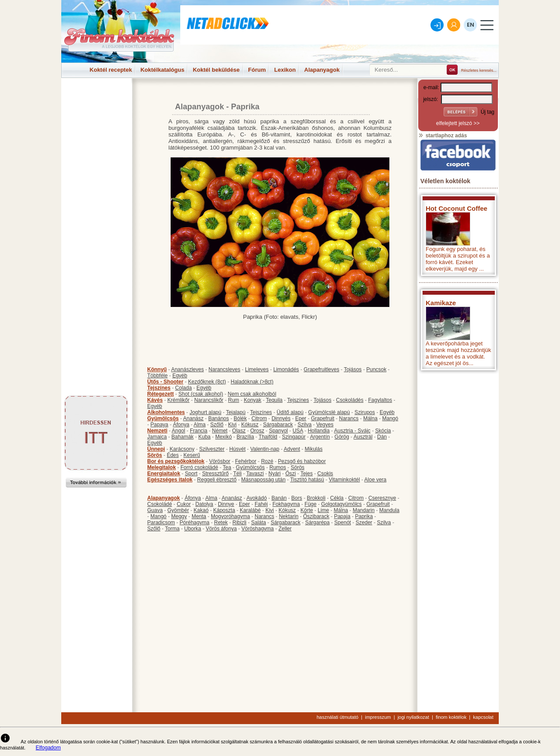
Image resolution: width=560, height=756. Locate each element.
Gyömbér (178, 510)
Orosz (257, 431)
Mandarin (364, 510)
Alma (200, 425)
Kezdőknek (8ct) (207, 382)
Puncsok (376, 369)
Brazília (245, 437)
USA (298, 431)
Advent (292, 449)
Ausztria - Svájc (352, 431)
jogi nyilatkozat (413, 717)
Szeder (364, 523)
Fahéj (261, 504)
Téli (237, 474)
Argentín (320, 437)
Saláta (259, 523)
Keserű (192, 455)
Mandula (389, 510)
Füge (310, 504)
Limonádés (286, 369)
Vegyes (325, 425)
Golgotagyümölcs (341, 504)
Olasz (239, 431)
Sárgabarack (278, 425)
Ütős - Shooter (166, 382)
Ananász (194, 418)
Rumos (278, 467)
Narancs (349, 418)
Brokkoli (316, 498)
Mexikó (224, 437)
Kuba (204, 437)
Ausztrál (363, 437)
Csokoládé (160, 504)
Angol (179, 431)
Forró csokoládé (199, 467)
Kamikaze (441, 303)
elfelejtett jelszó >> (458, 123)
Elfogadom (48, 748)
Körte (307, 510)
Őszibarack (316, 516)
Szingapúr (294, 437)
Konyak (252, 400)
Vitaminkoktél (344, 480)
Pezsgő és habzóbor (302, 461)
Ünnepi (156, 449)
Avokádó (256, 498)
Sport (191, 474)
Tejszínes (159, 388)
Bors (297, 498)
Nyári (275, 474)
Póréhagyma (195, 523)
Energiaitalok (164, 474)
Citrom (259, 418)
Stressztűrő (215, 474)
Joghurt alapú (205, 412)
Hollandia (318, 431)
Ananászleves (187, 369)
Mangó (390, 418)
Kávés (155, 400)
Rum (233, 400)
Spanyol (278, 431)
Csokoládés (350, 400)
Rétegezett (161, 394)
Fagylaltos (380, 400)
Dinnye (226, 504)
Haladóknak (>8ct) (252, 382)
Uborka (193, 529)
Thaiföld (268, 437)
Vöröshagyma (258, 529)
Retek (221, 523)
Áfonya (181, 425)
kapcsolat (483, 717)
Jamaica (157, 437)
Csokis (325, 474)
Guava (155, 510)
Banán (279, 498)
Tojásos (353, 369)
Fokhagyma (286, 504)
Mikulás (313, 449)
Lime (323, 510)
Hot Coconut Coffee (457, 208)
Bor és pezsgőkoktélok (176, 461)
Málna (370, 418)
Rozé (267, 461)
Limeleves (257, 369)
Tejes (307, 474)
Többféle (158, 376)
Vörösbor (220, 461)
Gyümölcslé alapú (329, 412)
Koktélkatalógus (162, 70)
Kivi (232, 425)
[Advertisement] (96, 98)
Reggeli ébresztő (217, 480)
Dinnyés (281, 418)
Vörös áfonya (221, 529)
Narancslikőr (209, 400)
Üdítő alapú (290, 412)
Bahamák (183, 437)
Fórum (257, 70)
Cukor (184, 504)
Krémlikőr (179, 400)
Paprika (364, 516)
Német (220, 431)
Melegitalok (162, 467)
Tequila (274, 400)
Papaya (159, 425)
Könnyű (157, 369)
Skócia (383, 431)
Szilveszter (212, 449)
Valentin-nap (265, 449)
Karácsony (182, 449)
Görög (342, 437)
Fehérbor (246, 461)
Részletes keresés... (479, 70)
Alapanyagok (322, 70)
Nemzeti (157, 431)
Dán (382, 437)
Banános (219, 418)
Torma (172, 529)
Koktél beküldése (216, 70)
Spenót (343, 523)
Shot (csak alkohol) (201, 394)
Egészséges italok (170, 480)
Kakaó (201, 510)
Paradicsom (161, 523)
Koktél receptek (111, 70)
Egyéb (180, 376)
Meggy (179, 516)
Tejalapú (236, 412)
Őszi (290, 474)
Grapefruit (323, 418)
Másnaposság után (263, 480)
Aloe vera (376, 480)
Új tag (488, 112)
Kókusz (250, 425)
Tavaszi (255, 474)
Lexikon (285, 70)
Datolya (205, 504)
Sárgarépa (317, 523)
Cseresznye (382, 498)
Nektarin (289, 516)
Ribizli (239, 523)
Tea (227, 467)
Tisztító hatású (307, 480)
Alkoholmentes (166, 412)
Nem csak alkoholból (252, 394)
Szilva (304, 425)
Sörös (155, 455)
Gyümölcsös (163, 418)
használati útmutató (338, 717)
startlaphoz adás (443, 136)
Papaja (342, 516)
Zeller (285, 529)
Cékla (337, 498)
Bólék (240, 418)
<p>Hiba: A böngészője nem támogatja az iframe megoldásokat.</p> (458, 490)
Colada (183, 388)
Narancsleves (225, 369)
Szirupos (365, 412)
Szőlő (217, 425)
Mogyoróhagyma (230, 516)
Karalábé (250, 510)
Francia (199, 431)
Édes (173, 455)
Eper (301, 418)
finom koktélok (451, 717)
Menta (199, 516)
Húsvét (237, 449)
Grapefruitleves (321, 369)
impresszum (378, 717)
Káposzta (224, 510)
